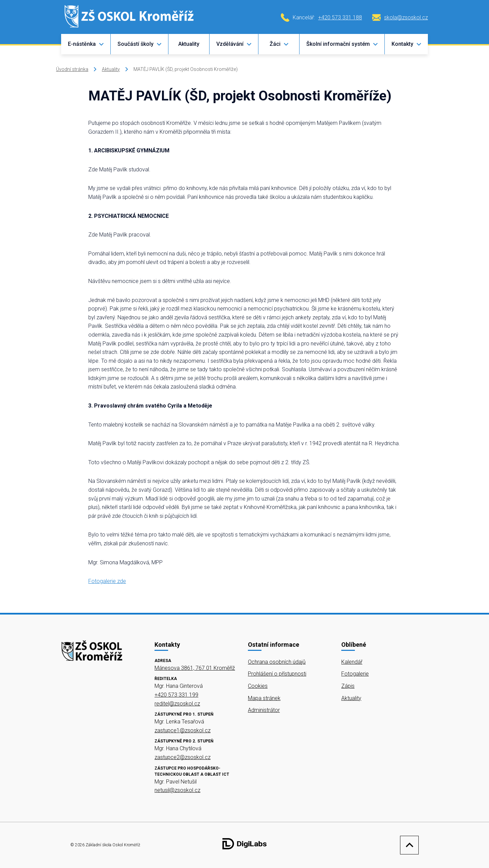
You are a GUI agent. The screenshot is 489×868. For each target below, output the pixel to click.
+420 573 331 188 (340, 17)
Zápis (348, 686)
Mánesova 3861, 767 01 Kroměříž (195, 668)
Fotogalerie (355, 674)
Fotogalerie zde (107, 581)
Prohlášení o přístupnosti (277, 674)
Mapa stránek (264, 698)
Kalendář (352, 662)
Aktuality (189, 44)
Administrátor (264, 710)
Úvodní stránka (72, 69)
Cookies (258, 686)
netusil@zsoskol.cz (177, 790)
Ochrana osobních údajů (277, 662)
